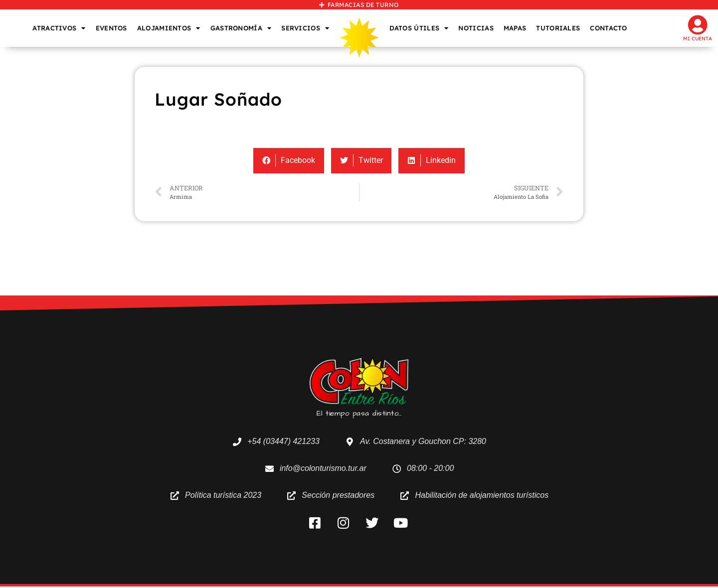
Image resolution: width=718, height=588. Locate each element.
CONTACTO (608, 28)
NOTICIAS (476, 28)
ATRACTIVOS (59, 28)
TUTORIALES (558, 28)
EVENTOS (111, 28)
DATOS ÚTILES (419, 28)
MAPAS (515, 28)
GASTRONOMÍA (241, 28)
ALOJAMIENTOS (169, 28)
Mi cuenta (698, 39)
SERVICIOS (305, 28)
